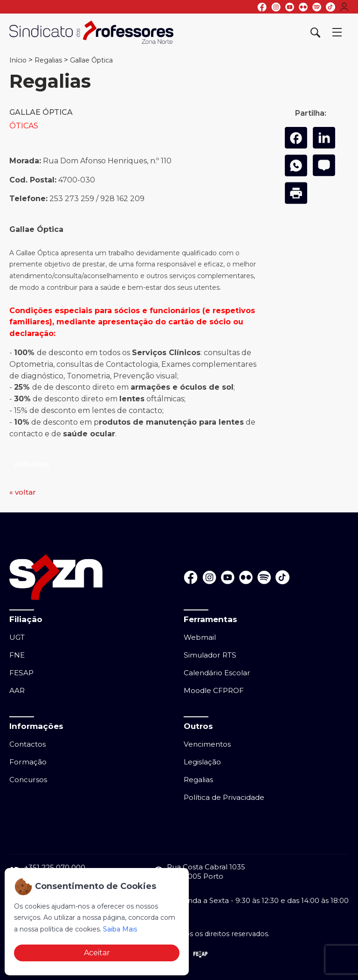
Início (18, 60)
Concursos (28, 780)
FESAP (21, 673)
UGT (17, 637)
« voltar (23, 492)
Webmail (200, 637)
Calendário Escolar (217, 673)
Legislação (202, 762)
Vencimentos (207, 744)
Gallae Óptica (91, 60)
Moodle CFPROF (214, 690)
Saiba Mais (120, 929)
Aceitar (97, 953)
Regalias (48, 60)
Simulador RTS (210, 655)
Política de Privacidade (224, 797)
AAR (17, 690)
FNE (17, 655)
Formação (28, 762)
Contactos (28, 744)
